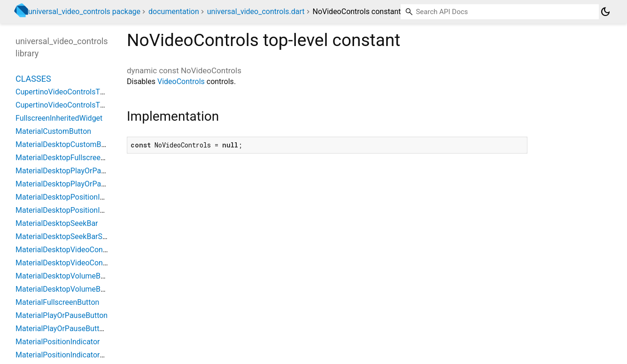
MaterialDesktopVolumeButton (67, 276)
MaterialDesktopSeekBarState (66, 236)
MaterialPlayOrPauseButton (62, 315)
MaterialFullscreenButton (57, 302)
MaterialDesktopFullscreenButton (71, 158)
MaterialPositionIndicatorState (66, 355)
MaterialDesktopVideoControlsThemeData (86, 263)
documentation (174, 12)
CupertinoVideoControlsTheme (67, 92)
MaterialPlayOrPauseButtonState (70, 329)
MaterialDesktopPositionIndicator (71, 197)
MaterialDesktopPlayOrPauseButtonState (84, 184)
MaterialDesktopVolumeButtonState (75, 289)
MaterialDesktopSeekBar (57, 223)
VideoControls (181, 81)
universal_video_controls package (84, 12)
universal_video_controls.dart (256, 12)
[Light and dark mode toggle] (605, 12)
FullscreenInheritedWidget (59, 118)
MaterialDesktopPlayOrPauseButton (75, 171)
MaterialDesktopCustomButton (67, 144)
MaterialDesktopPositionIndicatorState (80, 210)
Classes (33, 79)
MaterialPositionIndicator (58, 342)
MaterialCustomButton (53, 131)
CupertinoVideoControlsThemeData (75, 105)
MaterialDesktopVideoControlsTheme (78, 250)
